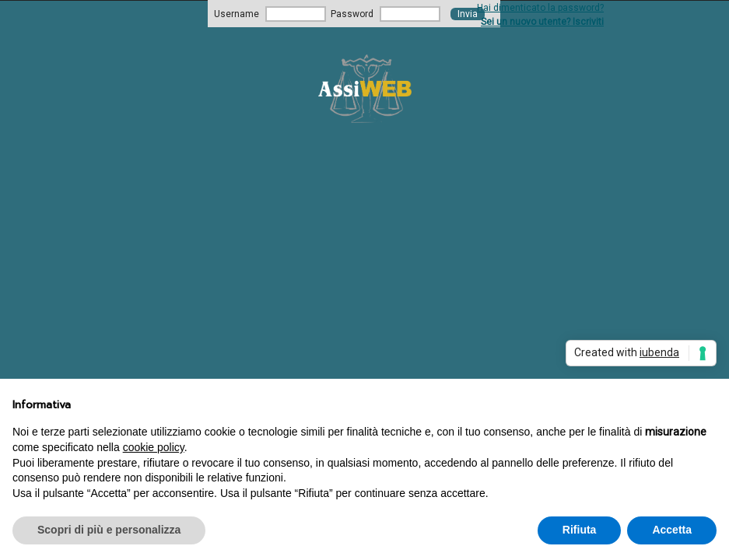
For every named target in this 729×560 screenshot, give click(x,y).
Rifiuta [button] (580, 530)
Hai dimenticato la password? (540, 8)
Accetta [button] (672, 530)
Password (352, 14)
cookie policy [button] (154, 447)
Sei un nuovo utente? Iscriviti (542, 22)
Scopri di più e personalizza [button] (109, 530)
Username (237, 14)
